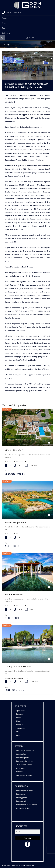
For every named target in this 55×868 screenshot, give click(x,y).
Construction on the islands (27, 805)
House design (21, 794)
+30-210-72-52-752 (11, 13)
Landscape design (23, 808)
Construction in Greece (25, 791)
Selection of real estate (25, 751)
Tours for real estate (24, 765)
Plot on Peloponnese (15, 522)
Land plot (20, 725)
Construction (21, 754)
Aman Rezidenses (14, 594)
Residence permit (23, 758)
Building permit (22, 798)
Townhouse (21, 728)
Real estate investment (25, 761)
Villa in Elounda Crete (16, 450)
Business (20, 714)
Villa (18, 732)
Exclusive (20, 772)
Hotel (18, 735)
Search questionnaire (24, 775)
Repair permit (21, 801)
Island (18, 721)
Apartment (20, 711)
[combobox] (27, 18)
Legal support (21, 768)
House (19, 718)
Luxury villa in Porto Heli (18, 667)
